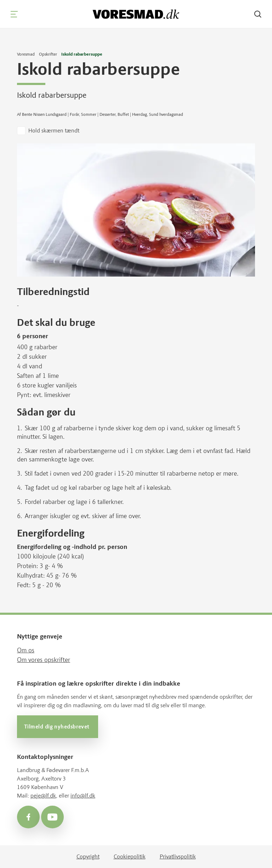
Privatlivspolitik (178, 856)
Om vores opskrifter (44, 660)
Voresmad (26, 54)
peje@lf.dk (43, 796)
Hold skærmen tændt (54, 131)
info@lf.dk (83, 796)
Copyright (88, 856)
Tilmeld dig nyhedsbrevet (58, 727)
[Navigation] (14, 14)
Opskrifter (48, 54)
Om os (26, 650)
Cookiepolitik (130, 856)
